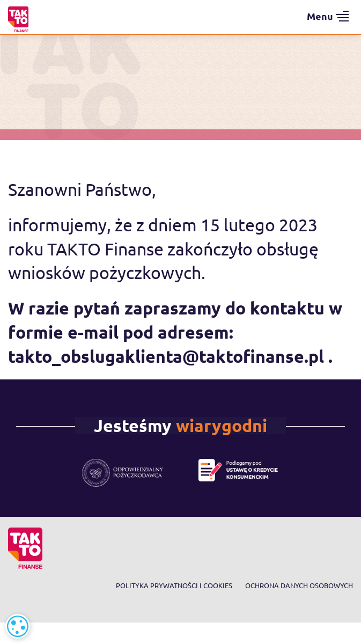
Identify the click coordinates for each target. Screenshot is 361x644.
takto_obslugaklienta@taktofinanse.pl (166, 356)
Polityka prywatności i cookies (174, 585)
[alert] (18, 626)
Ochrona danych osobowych (299, 585)
